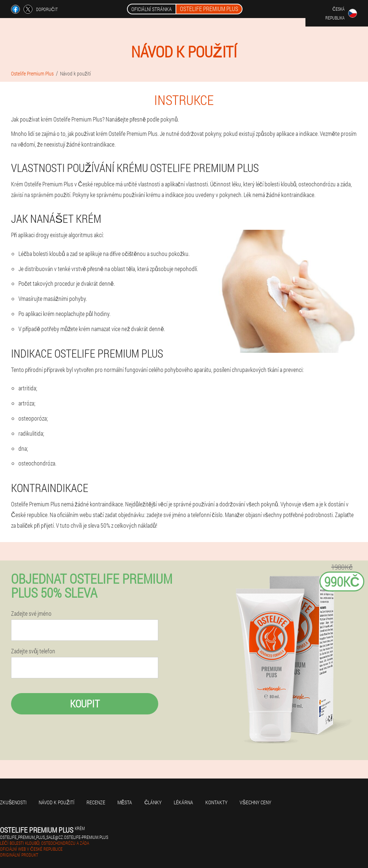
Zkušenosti (13, 802)
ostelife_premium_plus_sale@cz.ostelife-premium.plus (54, 837)
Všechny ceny (255, 802)
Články (153, 802)
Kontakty (216, 802)
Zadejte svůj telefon (33, 651)
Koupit (85, 704)
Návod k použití (56, 802)
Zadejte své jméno (31, 614)
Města (125, 802)
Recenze (96, 802)
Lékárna (183, 802)
